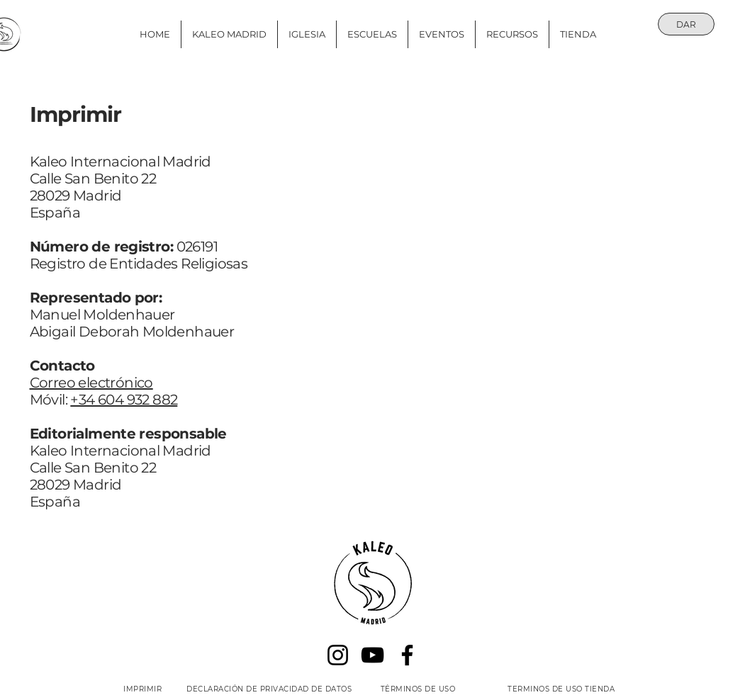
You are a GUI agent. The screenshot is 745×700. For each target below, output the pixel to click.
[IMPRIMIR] (143, 689)
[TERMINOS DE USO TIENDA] (561, 689)
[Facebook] (407, 655)
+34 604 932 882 (124, 400)
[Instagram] (338, 655)
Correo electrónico (91, 383)
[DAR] (686, 24)
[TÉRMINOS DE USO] (418, 689)
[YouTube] (372, 655)
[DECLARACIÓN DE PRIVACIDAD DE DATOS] (269, 689)
